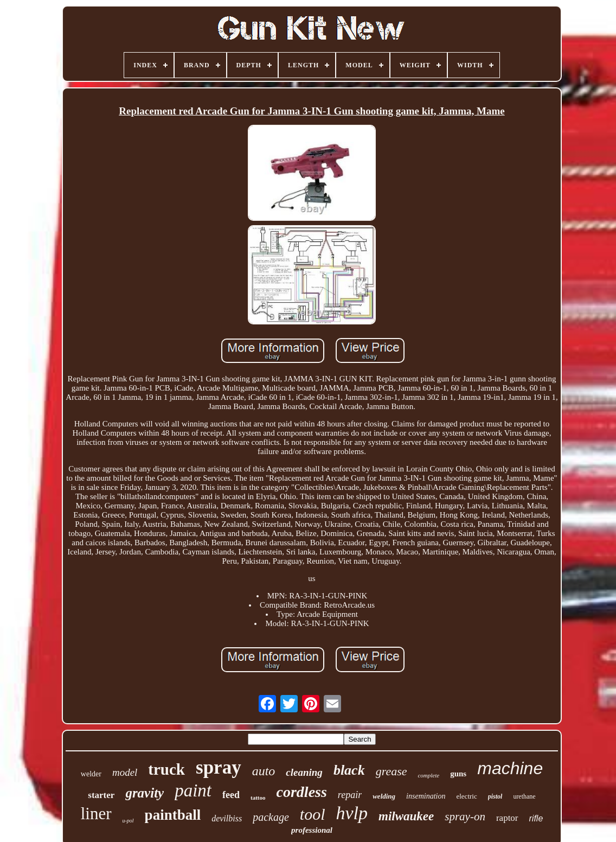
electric (466, 796)
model (125, 772)
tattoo (258, 798)
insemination (426, 796)
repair (350, 795)
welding (384, 796)
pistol (495, 796)
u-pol (128, 821)
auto (264, 771)
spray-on (465, 817)
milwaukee (406, 816)
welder (91, 774)
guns (458, 774)
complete (428, 775)
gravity (145, 793)
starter (101, 795)
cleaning (304, 772)
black (349, 770)
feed (231, 795)
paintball (173, 815)
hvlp (352, 813)
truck (166, 769)
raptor (507, 818)
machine (510, 768)
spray (219, 767)
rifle (536, 818)
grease (392, 771)
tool (313, 814)
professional (312, 830)
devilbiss (227, 818)
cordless (302, 792)
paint (193, 790)
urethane (524, 796)
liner (96, 814)
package (271, 817)
